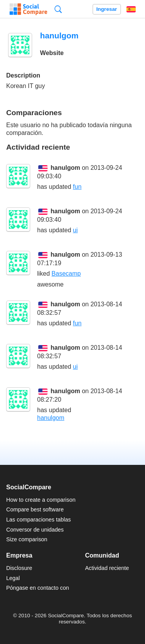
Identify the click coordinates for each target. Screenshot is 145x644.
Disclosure (19, 568)
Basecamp (66, 274)
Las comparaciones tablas (38, 520)
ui (75, 230)
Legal (13, 578)
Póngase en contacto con (38, 588)
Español (131, 9)
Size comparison (27, 539)
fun (77, 187)
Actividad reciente (107, 568)
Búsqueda (58, 9)
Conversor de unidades (35, 530)
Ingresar (107, 9)
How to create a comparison (41, 500)
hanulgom (65, 168)
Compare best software (35, 509)
